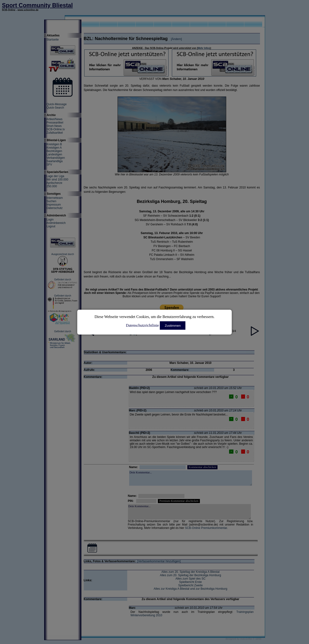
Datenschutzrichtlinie (143, 325)
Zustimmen (173, 325)
